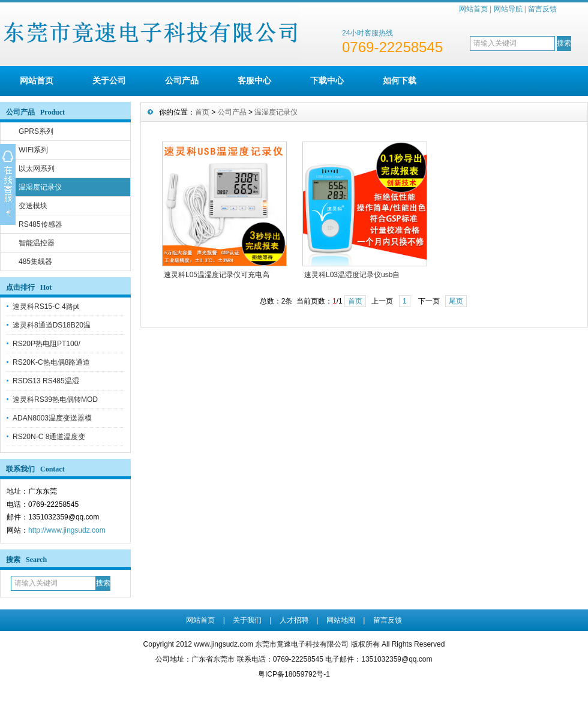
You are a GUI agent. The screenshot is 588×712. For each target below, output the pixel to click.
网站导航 (508, 9)
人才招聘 (294, 620)
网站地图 (341, 620)
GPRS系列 (36, 131)
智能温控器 (37, 243)
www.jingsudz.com (223, 644)
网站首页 (473, 9)
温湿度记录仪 (40, 187)
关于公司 (109, 80)
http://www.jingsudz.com (67, 530)
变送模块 (33, 206)
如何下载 (400, 80)
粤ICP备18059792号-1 (294, 674)
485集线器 (35, 262)
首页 (202, 112)
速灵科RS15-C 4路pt (46, 307)
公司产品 (182, 80)
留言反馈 (542, 9)
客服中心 (254, 80)
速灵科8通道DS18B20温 (52, 325)
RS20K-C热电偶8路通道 (51, 362)
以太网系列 (37, 169)
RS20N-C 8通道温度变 (49, 437)
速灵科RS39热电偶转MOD (55, 399)
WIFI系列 (33, 150)
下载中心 (327, 80)
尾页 (456, 301)
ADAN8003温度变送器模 (52, 418)
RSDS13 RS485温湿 (46, 381)
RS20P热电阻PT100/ (46, 344)
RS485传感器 (40, 224)
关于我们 (247, 620)
